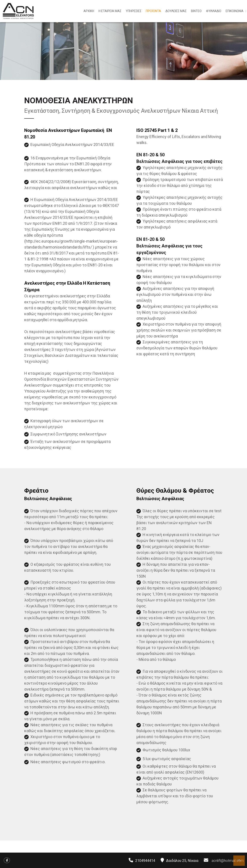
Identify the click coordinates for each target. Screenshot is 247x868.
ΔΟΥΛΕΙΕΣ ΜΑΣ (176, 11)
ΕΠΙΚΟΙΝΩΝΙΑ (235, 11)
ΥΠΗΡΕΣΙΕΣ (134, 11)
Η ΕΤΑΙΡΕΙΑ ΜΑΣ (110, 11)
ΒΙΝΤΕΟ (196, 11)
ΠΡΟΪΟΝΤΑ (153, 11)
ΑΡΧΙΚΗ (89, 11)
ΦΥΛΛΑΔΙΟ (214, 11)
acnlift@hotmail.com (228, 861)
